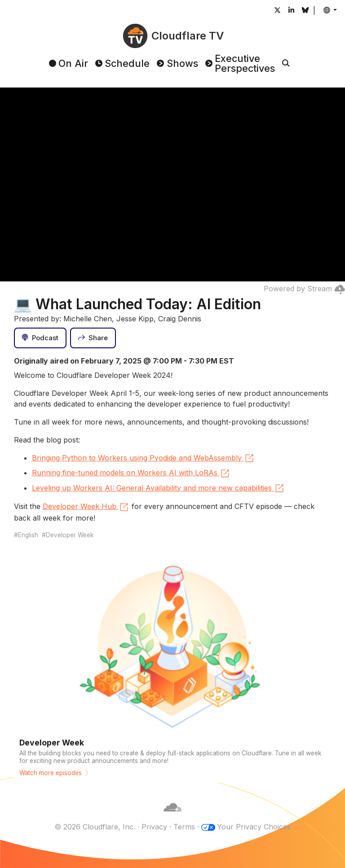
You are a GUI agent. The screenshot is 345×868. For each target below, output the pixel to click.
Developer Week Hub (86, 507)
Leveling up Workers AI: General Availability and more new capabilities (158, 488)
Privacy (154, 827)
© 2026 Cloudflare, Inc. (95, 827)
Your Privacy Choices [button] (254, 827)
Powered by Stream (304, 289)
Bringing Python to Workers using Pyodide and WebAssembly (143, 458)
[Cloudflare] (172, 816)
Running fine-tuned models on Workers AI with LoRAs (131, 473)
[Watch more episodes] (173, 668)
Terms (184, 827)
